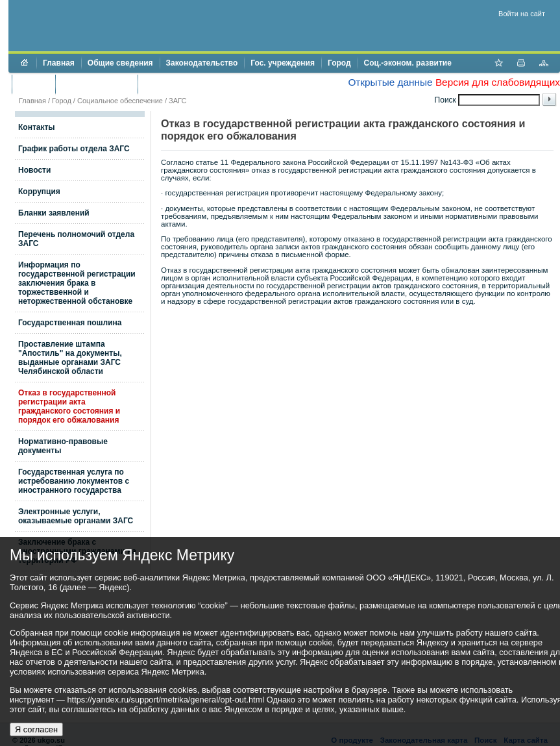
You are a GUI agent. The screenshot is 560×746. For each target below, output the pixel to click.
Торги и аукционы (96, 84)
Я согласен (36, 729)
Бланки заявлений (54, 213)
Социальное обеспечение (120, 101)
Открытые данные (390, 82)
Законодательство (202, 63)
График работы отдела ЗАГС (74, 149)
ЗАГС (177, 101)
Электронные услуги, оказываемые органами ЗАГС (76, 516)
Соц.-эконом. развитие (408, 63)
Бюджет (33, 84)
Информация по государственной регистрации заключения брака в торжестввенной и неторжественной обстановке (77, 283)
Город (339, 63)
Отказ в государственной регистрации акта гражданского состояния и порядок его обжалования (69, 406)
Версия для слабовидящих (498, 82)
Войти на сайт (522, 14)
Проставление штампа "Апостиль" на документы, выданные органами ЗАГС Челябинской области (70, 358)
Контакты (37, 127)
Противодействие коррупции (200, 84)
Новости (34, 170)
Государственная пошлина (70, 323)
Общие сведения (120, 63)
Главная (59, 63)
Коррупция (39, 192)
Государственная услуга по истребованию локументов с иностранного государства (74, 481)
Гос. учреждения (283, 63)
